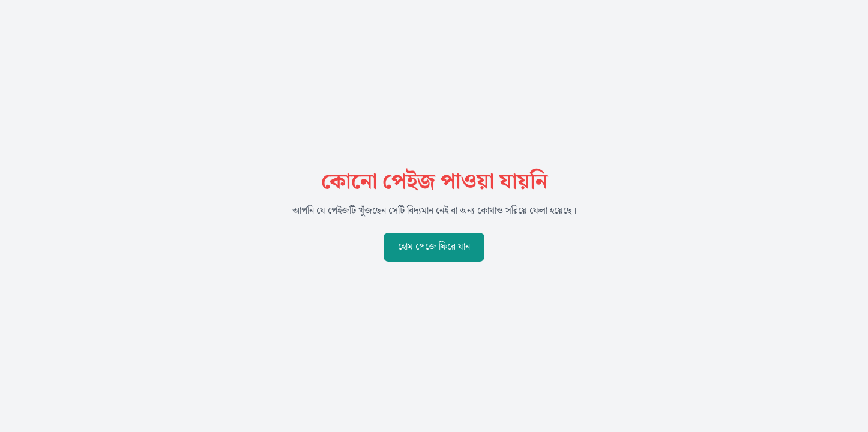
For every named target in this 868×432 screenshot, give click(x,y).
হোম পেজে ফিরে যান (434, 247)
